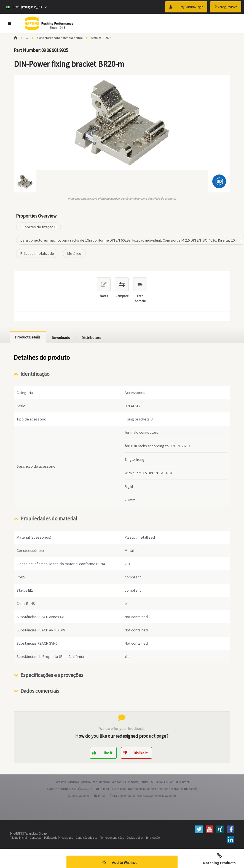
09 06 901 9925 (101, 38)
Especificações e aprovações (52, 675)
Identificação (35, 374)
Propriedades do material (49, 518)
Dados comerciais (40, 691)
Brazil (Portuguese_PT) (24, 7)
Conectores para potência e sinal (60, 38)
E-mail (105, 789)
